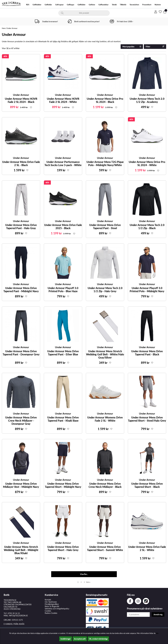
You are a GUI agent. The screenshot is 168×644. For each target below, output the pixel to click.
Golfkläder (82, 5)
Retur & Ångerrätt (52, 606)
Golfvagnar (59, 5)
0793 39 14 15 (14, 613)
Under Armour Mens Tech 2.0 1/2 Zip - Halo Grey (105, 290)
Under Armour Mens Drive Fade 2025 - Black (63, 226)
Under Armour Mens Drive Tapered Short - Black (147, 485)
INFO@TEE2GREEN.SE (18, 616)
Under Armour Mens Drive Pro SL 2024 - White (147, 163)
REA (28, 5)
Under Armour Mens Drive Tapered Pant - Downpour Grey (21, 353)
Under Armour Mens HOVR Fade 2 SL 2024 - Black (21, 100)
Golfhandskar (103, 5)
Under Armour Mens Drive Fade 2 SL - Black (21, 163)
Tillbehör (123, 5)
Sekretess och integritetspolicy (57, 609)
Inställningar (66, 639)
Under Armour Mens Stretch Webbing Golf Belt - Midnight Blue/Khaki (21, 550)
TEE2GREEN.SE (10, 600)
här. (157, 633)
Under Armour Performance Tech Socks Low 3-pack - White (63, 163)
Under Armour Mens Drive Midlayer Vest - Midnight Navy (21, 485)
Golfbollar (48, 5)
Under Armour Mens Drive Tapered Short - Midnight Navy (63, 485)
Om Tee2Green (51, 602)
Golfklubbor (37, 5)
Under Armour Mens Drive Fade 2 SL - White (147, 548)
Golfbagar (71, 5)
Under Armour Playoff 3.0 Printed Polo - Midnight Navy (147, 290)
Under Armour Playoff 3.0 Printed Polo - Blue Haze (63, 290)
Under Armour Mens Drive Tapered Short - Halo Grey (63, 548)
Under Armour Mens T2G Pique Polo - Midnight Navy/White (105, 163)
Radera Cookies (51, 613)
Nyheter (158, 5)
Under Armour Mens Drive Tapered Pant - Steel (105, 226)
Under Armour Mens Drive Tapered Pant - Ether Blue (63, 353)
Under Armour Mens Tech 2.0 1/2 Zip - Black (147, 226)
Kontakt (48, 600)
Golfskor (92, 5)
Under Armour (12, 28)
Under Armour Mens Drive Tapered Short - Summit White (105, 548)
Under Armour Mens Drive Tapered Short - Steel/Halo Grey (147, 419)
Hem (4, 28)
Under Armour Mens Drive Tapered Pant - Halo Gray (21, 226)
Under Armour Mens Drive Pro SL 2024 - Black (105, 100)
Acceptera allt (80, 639)
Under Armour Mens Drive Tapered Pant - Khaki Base (63, 419)
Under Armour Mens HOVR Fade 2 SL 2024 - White (63, 100)
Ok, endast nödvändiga (98, 639)
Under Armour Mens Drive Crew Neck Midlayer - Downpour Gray (21, 421)
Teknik (114, 5)
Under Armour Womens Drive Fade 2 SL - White (105, 419)
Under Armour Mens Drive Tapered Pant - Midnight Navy (21, 290)
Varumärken (134, 5)
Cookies (48, 611)
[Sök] (84, 13)
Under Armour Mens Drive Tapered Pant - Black (147, 353)
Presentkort (147, 5)
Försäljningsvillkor (52, 604)
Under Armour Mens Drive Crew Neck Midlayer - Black (105, 485)
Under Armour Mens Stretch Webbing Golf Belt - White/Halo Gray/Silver (105, 354)
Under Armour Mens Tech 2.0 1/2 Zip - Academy (147, 100)
